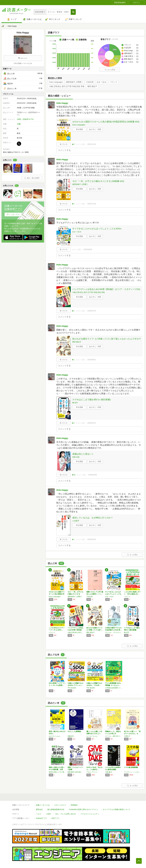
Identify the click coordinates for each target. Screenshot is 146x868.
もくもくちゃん (92, 736)
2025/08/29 (88, 249)
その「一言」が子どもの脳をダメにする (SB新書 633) (98, 181)
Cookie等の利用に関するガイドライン (84, 809)
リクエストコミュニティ (90, 814)
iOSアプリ (55, 818)
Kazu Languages (56, 82)
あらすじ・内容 (95, 129)
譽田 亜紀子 (92, 86)
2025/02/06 (93, 475)
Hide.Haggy (62, 103)
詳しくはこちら (13, 214)
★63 (73, 475)
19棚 (19, 124)
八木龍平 (76, 521)
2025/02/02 (92, 539)
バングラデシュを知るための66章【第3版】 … (75, 630)
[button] (73, 12)
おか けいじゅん (54, 736)
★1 (73, 311)
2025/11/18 (92, 144)
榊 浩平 (75, 403)
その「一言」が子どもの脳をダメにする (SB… (75, 594)
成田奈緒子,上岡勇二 (74, 82)
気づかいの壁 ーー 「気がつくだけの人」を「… (132, 734)
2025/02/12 (92, 423)
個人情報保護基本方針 (56, 809)
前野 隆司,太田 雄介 (74, 772)
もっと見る (110, 70)
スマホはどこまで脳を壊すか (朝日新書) (91, 399)
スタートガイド (60, 805)
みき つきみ (102, 82)
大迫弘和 (90, 82)
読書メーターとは (43, 805)
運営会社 (39, 809)
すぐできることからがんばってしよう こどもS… (113, 594)
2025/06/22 (92, 360)
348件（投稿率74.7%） (26, 119)
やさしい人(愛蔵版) (74, 731)
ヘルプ (38, 814)
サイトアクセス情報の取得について (116, 809)
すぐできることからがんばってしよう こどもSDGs (97, 229)
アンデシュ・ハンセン (132, 772)
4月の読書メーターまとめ (23, 63)
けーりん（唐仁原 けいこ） (114, 736)
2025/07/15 (92, 311)
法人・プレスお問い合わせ (66, 814)
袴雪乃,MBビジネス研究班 (57, 772)
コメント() (80, 144)
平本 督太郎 (72, 688)
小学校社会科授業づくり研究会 (114, 688)
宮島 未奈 (76, 457)
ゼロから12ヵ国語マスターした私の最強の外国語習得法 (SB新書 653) (106, 122)
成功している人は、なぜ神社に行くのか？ (93, 518)
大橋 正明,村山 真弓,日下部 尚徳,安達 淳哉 (67, 86)
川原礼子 (127, 736)
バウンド (113, 82)
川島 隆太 (109, 772)
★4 (73, 423)
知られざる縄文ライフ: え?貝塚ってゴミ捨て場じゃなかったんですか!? (106, 339)
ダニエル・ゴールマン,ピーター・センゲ (114, 632)
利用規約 (74, 805)
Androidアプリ (41, 818)
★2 (73, 204)
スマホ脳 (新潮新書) (131, 767)
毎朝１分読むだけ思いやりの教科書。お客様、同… (57, 769)
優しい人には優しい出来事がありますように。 (94, 734)
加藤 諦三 (71, 736)
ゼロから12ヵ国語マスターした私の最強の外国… (57, 594)
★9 (73, 144)
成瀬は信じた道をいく (83, 454)
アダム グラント (92, 772)
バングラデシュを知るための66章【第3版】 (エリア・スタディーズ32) (106, 289)
